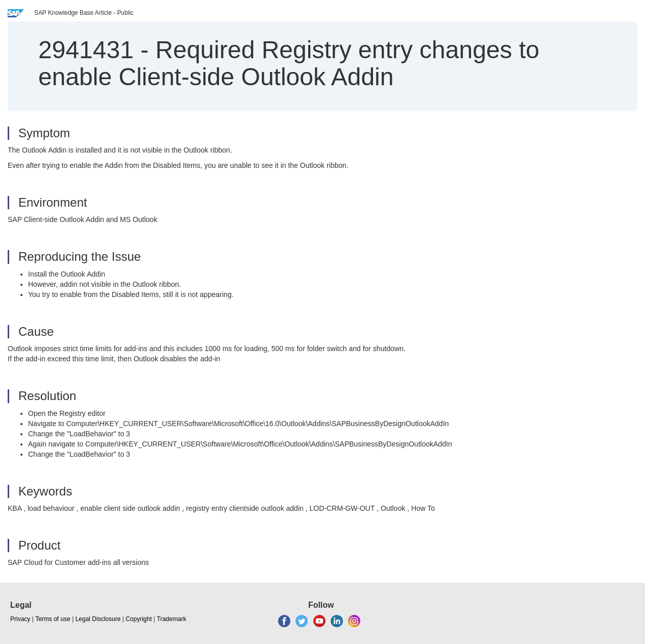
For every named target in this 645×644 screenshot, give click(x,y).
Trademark (171, 619)
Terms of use (53, 619)
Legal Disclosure (98, 619)
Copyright (139, 619)
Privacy (20, 619)
